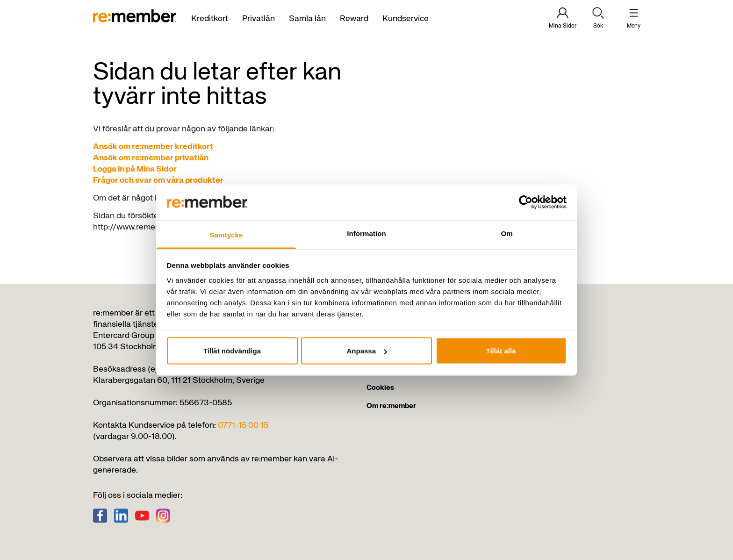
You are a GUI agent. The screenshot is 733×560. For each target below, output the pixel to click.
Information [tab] (366, 233)
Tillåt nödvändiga (232, 351)
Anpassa (367, 351)
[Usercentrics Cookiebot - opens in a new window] (526, 202)
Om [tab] (507, 233)
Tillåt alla (501, 351)
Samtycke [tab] (226, 234)
